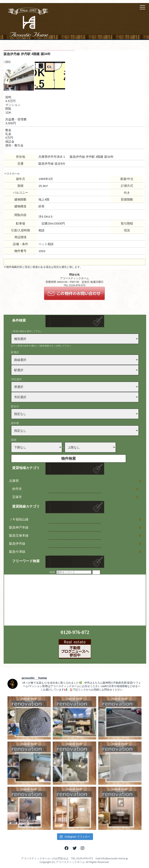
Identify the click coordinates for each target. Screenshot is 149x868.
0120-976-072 (75, 632)
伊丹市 (17, 489)
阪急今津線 (17, 552)
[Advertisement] (34, 600)
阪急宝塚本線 (19, 535)
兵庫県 (14, 481)
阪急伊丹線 (17, 544)
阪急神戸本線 (19, 527)
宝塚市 (17, 497)
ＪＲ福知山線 (19, 519)
